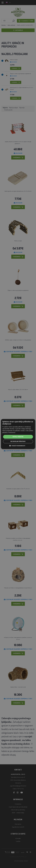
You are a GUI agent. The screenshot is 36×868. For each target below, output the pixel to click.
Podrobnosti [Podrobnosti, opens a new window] (12, 432)
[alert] (18, 434)
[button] (18, 446)
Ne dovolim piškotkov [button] (18, 441)
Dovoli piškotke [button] (18, 437)
